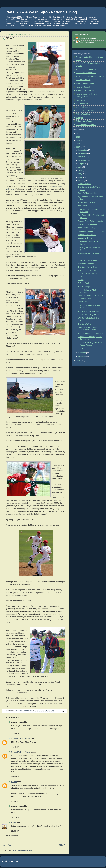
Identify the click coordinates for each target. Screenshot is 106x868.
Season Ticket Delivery (87, 235)
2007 (79, 147)
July (80, 167)
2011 (79, 133)
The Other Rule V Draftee (88, 267)
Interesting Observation (87, 224)
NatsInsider (80, 100)
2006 (79, 361)
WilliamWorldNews (83, 114)
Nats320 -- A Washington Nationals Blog (42, 12)
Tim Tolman (83, 206)
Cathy (14, 822)
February (82, 353)
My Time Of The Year (87, 202)
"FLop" (81, 280)
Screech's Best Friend (21, 739)
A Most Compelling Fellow (88, 315)
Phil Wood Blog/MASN (85, 90)
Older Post (63, 845)
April (81, 177)
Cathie (14, 782)
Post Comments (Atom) (22, 850)
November (83, 154)
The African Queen (86, 42)
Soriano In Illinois (85, 238)
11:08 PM (15, 734)
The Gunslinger (84, 287)
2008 (79, 144)
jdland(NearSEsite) (83, 80)
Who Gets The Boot (86, 264)
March (81, 181)
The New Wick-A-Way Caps (89, 311)
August (82, 164)
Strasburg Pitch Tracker (85, 83)
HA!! (80, 257)
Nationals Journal (83, 87)
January (82, 356)
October (82, 157)
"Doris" (81, 348)
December (83, 150)
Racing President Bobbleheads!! (91, 231)
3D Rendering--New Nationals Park (90, 76)
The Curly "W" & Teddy (87, 324)
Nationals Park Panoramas (87, 69)
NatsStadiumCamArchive (86, 125)
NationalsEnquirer (83, 107)
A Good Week (84, 283)
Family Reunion (84, 184)
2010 (79, 137)
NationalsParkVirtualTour (86, 73)
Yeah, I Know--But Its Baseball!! (91, 333)
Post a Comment (12, 836)
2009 (79, 140)
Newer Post (7, 845)
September (83, 160)
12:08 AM (15, 831)
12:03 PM (15, 777)
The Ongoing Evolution (87, 270)
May (80, 174)
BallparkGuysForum (84, 121)
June (81, 171)
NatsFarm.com (82, 104)
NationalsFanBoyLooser (85, 111)
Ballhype (79, 118)
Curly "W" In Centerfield (88, 193)
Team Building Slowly (87, 228)
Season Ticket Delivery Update (90, 221)
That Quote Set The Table (88, 253)
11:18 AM (15, 747)
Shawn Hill (82, 302)
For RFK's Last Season (87, 260)
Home (35, 845)
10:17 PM (15, 817)
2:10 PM (15, 801)
